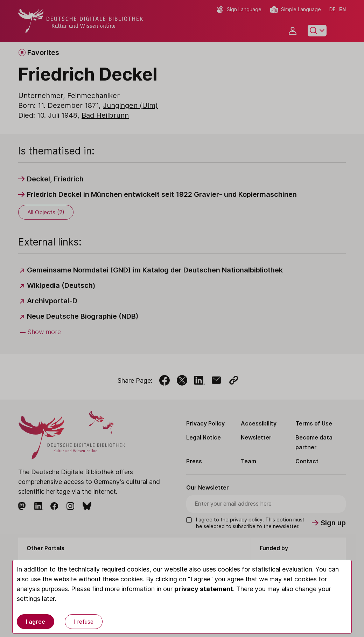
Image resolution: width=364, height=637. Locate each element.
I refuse (84, 622)
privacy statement (204, 589)
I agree (36, 622)
